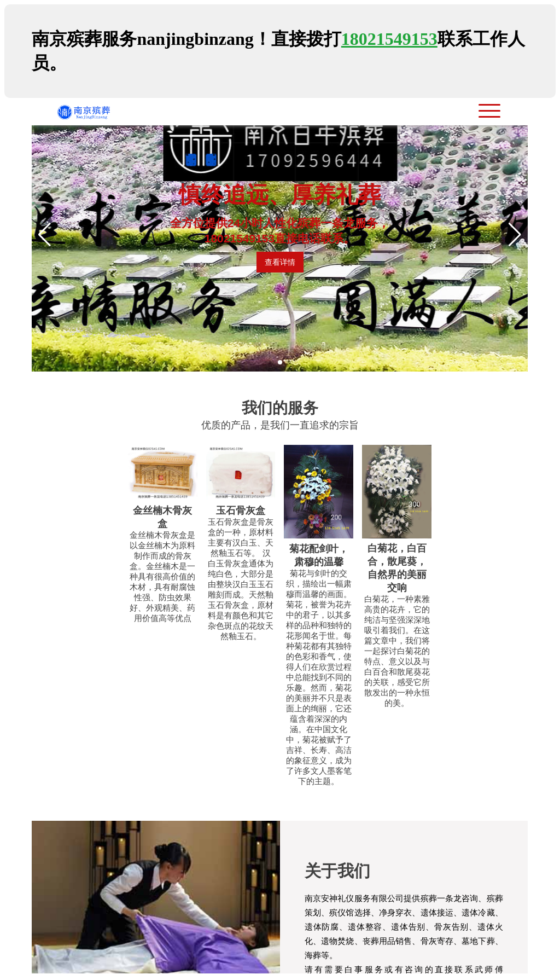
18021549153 (389, 39)
